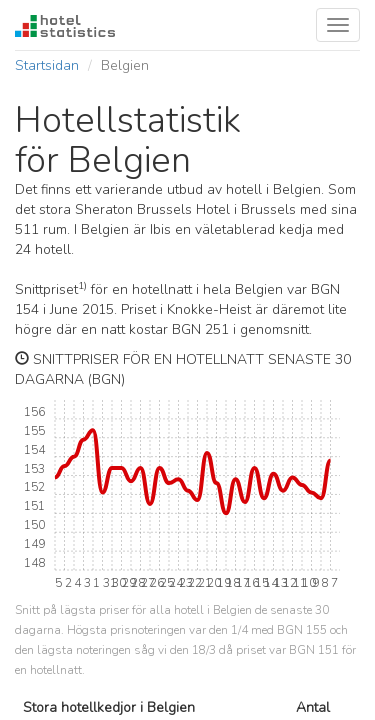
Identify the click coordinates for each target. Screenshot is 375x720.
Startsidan (47, 65)
